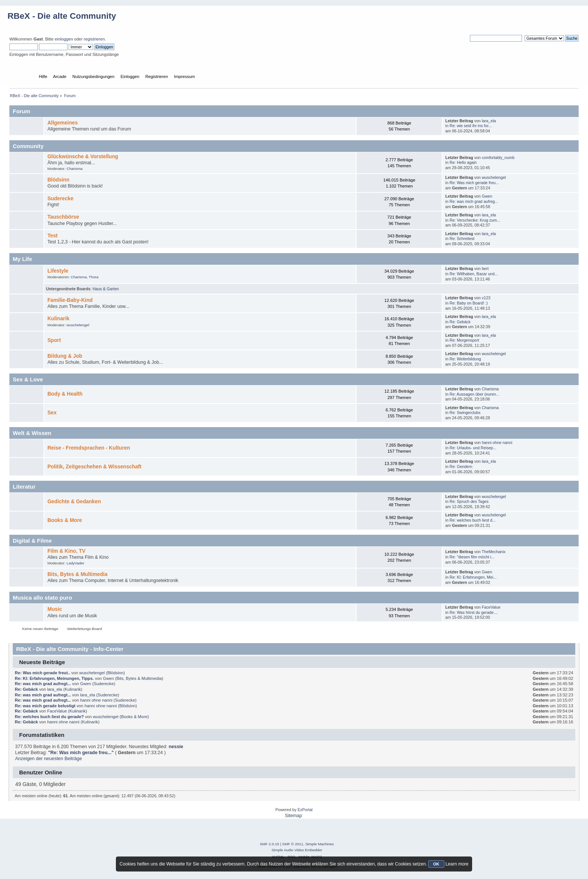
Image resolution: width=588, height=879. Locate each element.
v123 (486, 298)
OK (436, 864)
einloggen (64, 39)
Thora (94, 277)
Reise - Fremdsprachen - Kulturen (88, 448)
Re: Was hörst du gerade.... (474, 612)
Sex (52, 413)
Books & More (64, 520)
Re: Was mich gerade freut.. (43, 673)
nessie (176, 747)
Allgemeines (62, 123)
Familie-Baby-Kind (70, 300)
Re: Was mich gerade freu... (474, 183)
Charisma (74, 169)
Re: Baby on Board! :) (469, 303)
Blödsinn (58, 180)
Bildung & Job (65, 356)
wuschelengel (494, 177)
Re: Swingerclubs (465, 412)
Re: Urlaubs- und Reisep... (473, 448)
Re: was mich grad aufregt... (43, 684)
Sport (54, 340)
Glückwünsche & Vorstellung (83, 157)
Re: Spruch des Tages (469, 501)
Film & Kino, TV (66, 551)
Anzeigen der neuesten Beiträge (48, 759)
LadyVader (75, 563)
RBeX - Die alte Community (62, 16)
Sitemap (293, 816)
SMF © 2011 (293, 844)
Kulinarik (58, 319)
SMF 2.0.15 (270, 844)
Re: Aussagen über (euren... (475, 394)
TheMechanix (494, 552)
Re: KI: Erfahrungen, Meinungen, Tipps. (54, 678)
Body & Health (65, 394)
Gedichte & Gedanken (74, 502)
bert (485, 268)
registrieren (94, 39)
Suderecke (60, 199)
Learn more (457, 864)
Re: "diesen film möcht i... (472, 557)
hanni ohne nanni (497, 442)
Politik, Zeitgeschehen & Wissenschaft (94, 467)
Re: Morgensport (464, 340)
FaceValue (491, 607)
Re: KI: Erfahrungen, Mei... (473, 577)
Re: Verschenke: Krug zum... (475, 220)
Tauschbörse (63, 217)
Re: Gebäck (460, 322)
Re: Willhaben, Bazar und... (474, 274)
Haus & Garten (106, 289)
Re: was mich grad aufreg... (474, 201)
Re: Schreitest (462, 238)
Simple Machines (319, 844)
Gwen (487, 196)
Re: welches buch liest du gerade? (49, 717)
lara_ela (489, 121)
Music (55, 609)
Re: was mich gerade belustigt (45, 706)
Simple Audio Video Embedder (297, 850)
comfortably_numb (498, 157)
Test (52, 236)
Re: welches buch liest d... (473, 520)
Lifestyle (58, 271)
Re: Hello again (463, 162)
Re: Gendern (461, 466)
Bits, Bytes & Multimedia (77, 574)
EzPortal (305, 810)
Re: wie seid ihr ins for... (471, 126)
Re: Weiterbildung (465, 359)
